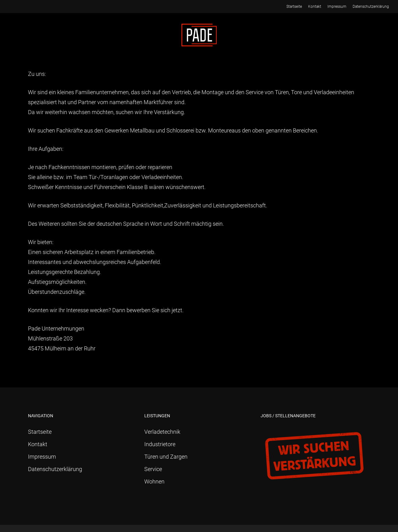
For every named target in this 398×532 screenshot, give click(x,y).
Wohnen (154, 481)
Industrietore (160, 444)
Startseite (40, 432)
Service (153, 469)
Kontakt (38, 444)
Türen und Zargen (166, 457)
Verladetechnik (162, 432)
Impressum (42, 457)
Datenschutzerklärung (55, 469)
